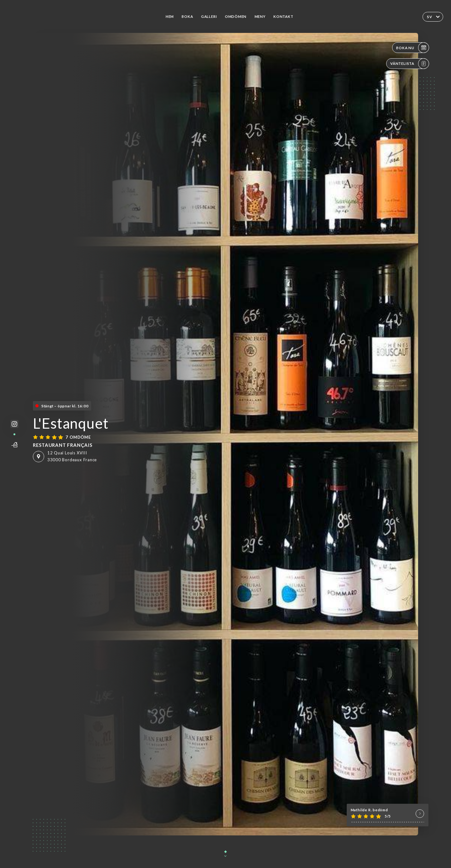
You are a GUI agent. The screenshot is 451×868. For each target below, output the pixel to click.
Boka (187, 16)
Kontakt (283, 16)
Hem (170, 16)
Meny (260, 16)
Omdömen (236, 16)
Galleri (209, 16)
